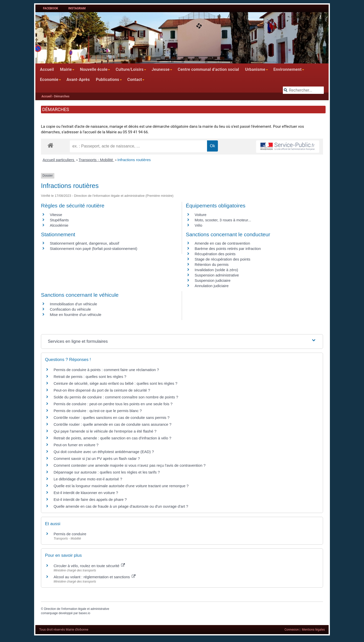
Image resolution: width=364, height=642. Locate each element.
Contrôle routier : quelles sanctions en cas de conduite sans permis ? (112, 418)
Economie (49, 80)
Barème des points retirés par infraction (228, 249)
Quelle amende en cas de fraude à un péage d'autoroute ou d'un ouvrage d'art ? (121, 506)
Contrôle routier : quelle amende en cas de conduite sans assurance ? (112, 424)
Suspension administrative (217, 275)
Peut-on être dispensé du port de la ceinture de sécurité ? (102, 390)
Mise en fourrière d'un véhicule (76, 315)
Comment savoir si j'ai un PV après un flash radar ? (97, 458)
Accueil (47, 69)
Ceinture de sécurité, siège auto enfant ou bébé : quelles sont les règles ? (116, 383)
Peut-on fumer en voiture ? (76, 445)
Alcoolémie (59, 225)
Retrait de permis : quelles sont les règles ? (90, 377)
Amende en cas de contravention (222, 243)
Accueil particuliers (59, 160)
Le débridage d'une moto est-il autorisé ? (88, 479)
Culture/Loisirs (129, 69)
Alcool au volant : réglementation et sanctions (95, 577)
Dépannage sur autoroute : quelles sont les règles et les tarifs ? (107, 472)
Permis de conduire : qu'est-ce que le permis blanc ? (98, 411)
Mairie (66, 69)
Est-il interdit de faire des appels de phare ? (90, 499)
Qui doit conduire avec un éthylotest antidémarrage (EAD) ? (104, 452)
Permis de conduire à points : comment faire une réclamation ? (106, 370)
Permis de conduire (70, 534)
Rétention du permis (212, 264)
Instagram (77, 8)
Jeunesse (161, 69)
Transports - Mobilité (96, 160)
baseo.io (84, 613)
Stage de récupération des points (222, 259)
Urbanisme (255, 69)
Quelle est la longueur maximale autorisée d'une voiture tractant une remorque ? (121, 486)
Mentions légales (313, 630)
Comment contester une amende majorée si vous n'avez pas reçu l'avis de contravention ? (130, 465)
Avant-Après (78, 80)
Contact (135, 80)
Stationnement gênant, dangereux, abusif (84, 243)
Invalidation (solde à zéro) (216, 270)
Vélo (198, 225)
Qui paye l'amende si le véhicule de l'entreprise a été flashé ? (105, 431)
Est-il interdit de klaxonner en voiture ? (86, 493)
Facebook (51, 8)
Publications (107, 80)
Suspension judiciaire (213, 280)
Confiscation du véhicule (70, 309)
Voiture (201, 215)
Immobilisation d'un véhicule (73, 304)
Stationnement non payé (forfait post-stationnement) (94, 249)
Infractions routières (134, 160)
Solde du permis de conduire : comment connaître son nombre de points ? (116, 397)
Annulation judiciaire (212, 286)
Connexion (292, 630)
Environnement (288, 69)
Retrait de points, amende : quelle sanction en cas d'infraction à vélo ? (112, 438)
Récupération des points (215, 254)
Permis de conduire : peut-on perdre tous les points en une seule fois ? (113, 404)
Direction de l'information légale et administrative (77, 609)
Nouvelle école (94, 69)
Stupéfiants (59, 220)
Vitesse (56, 215)
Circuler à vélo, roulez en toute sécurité (89, 566)
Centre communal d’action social (208, 69)
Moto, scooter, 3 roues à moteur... (223, 220)
